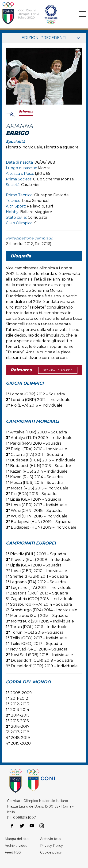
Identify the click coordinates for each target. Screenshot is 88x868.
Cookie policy (51, 852)
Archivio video (16, 846)
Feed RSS (13, 852)
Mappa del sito (17, 839)
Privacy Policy (52, 846)
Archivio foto (50, 839)
